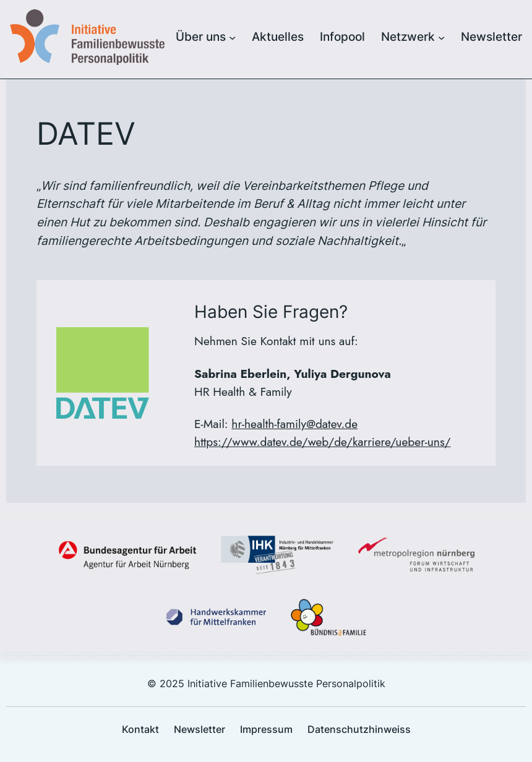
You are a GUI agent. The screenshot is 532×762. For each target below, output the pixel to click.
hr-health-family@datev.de (294, 424)
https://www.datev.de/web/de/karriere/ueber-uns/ (322, 442)
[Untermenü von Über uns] (232, 37)
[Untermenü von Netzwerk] (441, 37)
